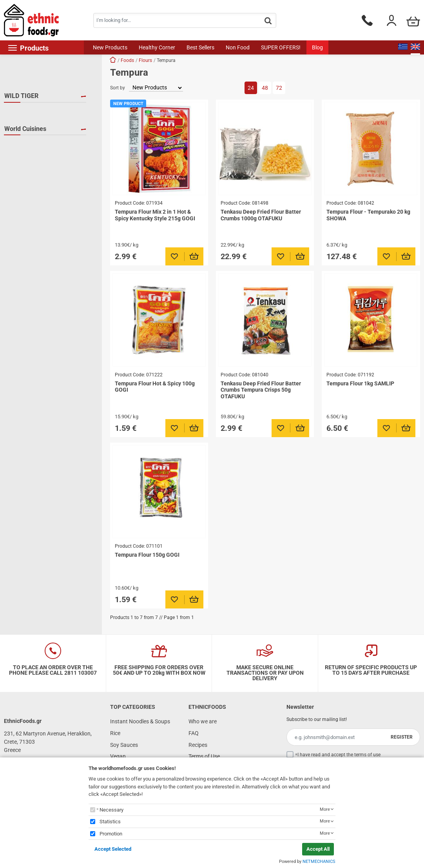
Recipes (198, 745)
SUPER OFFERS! (281, 47)
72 (279, 88)
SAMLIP (24, 135)
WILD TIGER (21, 96)
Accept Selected (113, 849)
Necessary (111, 810)
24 (251, 88)
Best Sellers (200, 47)
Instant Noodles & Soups (140, 721)
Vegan (118, 756)
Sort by (118, 88)
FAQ (194, 733)
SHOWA (23, 147)
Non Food (238, 47)
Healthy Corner (157, 47)
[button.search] (268, 21)
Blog (317, 47)
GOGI (20, 113)
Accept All (318, 849)
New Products (110, 47)
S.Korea (23, 193)
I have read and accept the (339, 755)
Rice (115, 733)
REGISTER (402, 737)
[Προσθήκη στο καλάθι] (194, 256)
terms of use (367, 755)
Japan (22, 182)
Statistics (110, 822)
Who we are (203, 721)
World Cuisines (25, 165)
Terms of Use (204, 756)
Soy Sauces (124, 745)
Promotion (111, 834)
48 (265, 88)
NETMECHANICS (319, 862)
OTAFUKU (26, 124)
